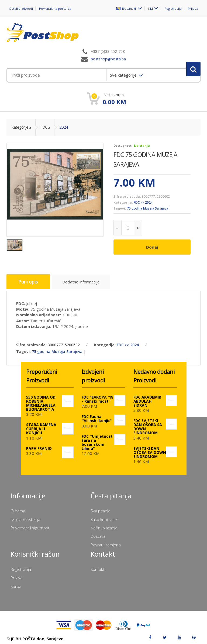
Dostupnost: (123, 145)
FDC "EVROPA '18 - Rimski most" (97, 396)
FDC (44, 127)
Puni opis (30, 280)
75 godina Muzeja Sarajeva (148, 208)
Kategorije (20, 127)
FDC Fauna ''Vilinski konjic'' (97, 415)
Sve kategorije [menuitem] (124, 75)
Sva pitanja (100, 508)
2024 (64, 127)
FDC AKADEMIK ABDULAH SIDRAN (147, 398)
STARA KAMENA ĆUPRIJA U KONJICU (41, 425)
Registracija (173, 8)
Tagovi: (120, 208)
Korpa (16, 583)
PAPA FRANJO (39, 445)
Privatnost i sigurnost (30, 525)
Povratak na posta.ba (56, 8)
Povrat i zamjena (106, 542)
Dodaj (152, 247)
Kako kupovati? (104, 516)
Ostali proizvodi (21, 8)
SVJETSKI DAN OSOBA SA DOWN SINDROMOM (150, 449)
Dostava (98, 533)
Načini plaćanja (104, 525)
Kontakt (97, 566)
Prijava (193, 8)
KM (150, 8)
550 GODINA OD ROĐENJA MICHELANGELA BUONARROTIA (41, 400)
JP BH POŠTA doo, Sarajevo (37, 635)
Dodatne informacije (85, 281)
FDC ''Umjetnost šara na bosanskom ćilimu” (97, 439)
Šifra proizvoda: (127, 196)
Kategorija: (123, 202)
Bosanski (126, 8)
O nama (18, 508)
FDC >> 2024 (143, 202)
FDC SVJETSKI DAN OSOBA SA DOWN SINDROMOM (148, 423)
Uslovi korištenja (25, 516)
